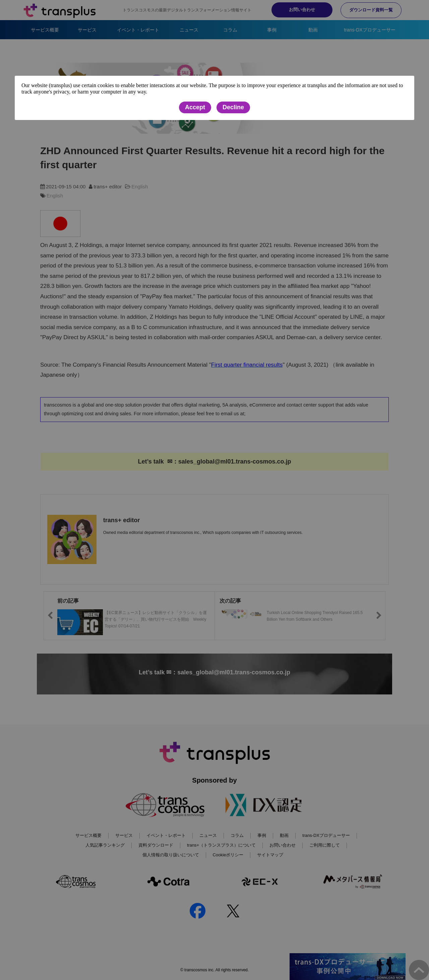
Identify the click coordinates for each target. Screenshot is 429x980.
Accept (195, 107)
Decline (233, 107)
